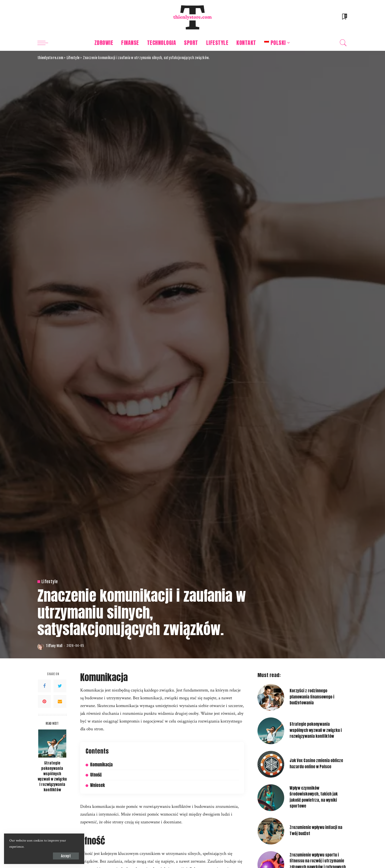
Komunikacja (101, 765)
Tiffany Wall (54, 646)
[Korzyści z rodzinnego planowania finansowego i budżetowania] (271, 697)
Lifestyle (50, 582)
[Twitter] (60, 686)
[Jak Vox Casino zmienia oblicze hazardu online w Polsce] (271, 764)
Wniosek (97, 785)
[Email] (60, 701)
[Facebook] (44, 686)
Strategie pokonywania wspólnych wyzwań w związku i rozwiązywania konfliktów (52, 776)
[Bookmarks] (344, 17)
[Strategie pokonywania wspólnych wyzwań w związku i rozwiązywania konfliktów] (52, 744)
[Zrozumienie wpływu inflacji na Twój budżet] (271, 831)
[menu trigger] (45, 43)
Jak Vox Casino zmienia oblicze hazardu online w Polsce (316, 763)
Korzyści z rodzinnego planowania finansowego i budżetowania (312, 697)
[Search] (343, 43)
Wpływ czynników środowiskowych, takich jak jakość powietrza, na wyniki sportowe (314, 797)
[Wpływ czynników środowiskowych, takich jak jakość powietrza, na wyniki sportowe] (271, 798)
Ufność (96, 775)
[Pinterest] (44, 701)
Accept (66, 856)
